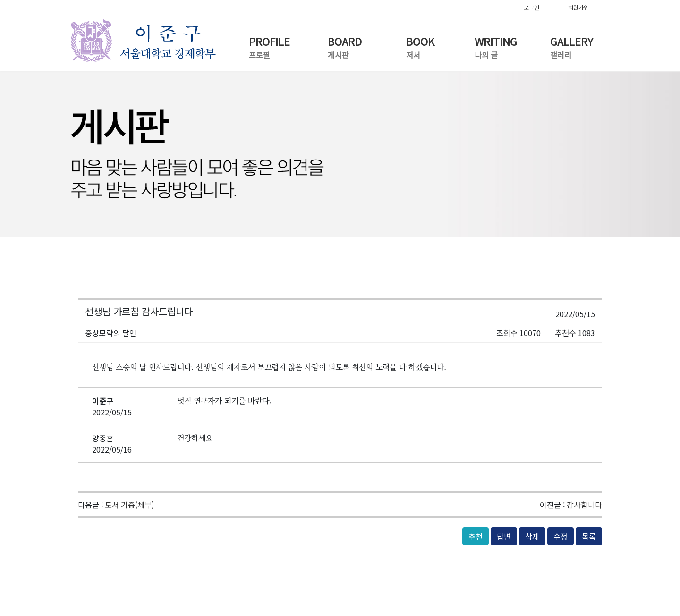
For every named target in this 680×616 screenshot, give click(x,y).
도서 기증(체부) (129, 505)
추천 (476, 536)
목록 (589, 536)
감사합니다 (584, 505)
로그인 (531, 7)
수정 (561, 536)
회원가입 (578, 7)
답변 (504, 536)
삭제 (532, 536)
